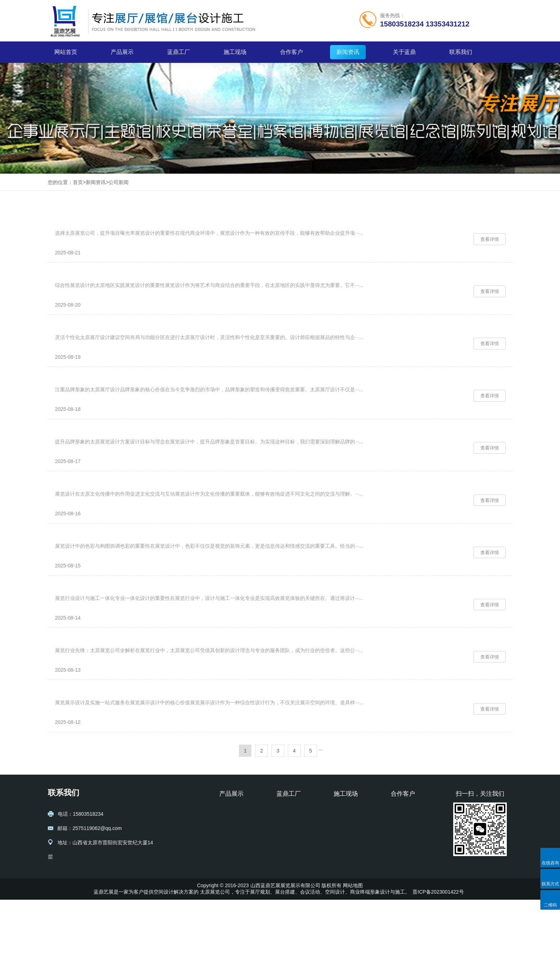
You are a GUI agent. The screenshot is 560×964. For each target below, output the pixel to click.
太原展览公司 (215, 956)
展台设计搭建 (234, 886)
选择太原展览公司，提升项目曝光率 (104, 226)
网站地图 (353, 950)
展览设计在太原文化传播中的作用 (101, 519)
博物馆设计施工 (237, 896)
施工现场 (235, 52)
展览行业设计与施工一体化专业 (97, 636)
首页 (78, 182)
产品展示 (122, 52)
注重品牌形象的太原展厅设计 (94, 402)
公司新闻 (119, 182)
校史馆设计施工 (237, 918)
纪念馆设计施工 (237, 907)
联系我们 (461, 52)
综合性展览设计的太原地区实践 (97, 285)
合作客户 (291, 52)
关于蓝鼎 (404, 52)
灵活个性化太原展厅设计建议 (94, 343)
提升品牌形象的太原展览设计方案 (101, 460)
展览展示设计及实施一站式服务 (97, 753)
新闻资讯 (348, 52)
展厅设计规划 (234, 875)
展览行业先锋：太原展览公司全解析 (104, 695)
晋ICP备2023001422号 (438, 956)
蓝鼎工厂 (179, 52)
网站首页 (66, 52)
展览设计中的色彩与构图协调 (94, 578)
